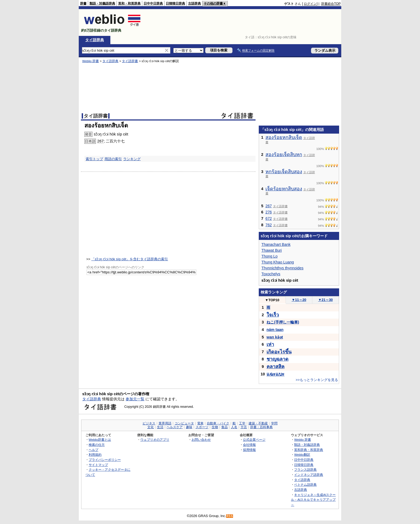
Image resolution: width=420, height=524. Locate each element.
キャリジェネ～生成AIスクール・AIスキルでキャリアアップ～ (313, 500)
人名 (234, 427)
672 (269, 218)
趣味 (189, 427)
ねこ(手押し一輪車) (283, 322)
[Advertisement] (243, 22)
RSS (230, 516)
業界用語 (165, 423)
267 (100, 141)
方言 (244, 427)
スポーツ (202, 427)
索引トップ (94, 159)
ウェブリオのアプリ (155, 440)
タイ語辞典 (95, 40)
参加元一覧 (135, 399)
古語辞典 (194, 3)
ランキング (132, 159)
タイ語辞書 (130, 61)
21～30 (326, 300)
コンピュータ (184, 423)
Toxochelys (271, 274)
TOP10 (272, 300)
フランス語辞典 (305, 470)
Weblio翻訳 (302, 455)
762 (269, 225)
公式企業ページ (254, 440)
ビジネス (149, 423)
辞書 (83, 3)
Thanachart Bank (276, 244)
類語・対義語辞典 (102, 3)
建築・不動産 (258, 423)
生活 (160, 427)
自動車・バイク (218, 423)
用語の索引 (113, 159)
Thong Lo (269, 256)
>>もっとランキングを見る (317, 380)
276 (269, 212)
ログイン (310, 4)
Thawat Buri (272, 250)
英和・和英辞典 (129, 3)
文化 (151, 427)
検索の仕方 (97, 445)
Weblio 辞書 (91, 61)
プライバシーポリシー (105, 460)
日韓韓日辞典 (175, 3)
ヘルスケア (175, 427)
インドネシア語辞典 (309, 475)
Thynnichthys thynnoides (282, 268)
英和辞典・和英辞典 (309, 450)
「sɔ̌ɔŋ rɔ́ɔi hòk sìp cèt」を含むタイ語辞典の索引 (130, 259)
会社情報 (249, 445)
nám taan (275, 330)
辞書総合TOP (331, 4)
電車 (200, 423)
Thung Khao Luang (278, 262)
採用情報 (249, 450)
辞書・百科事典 (261, 427)
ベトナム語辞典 (305, 485)
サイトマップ (98, 465)
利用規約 (95, 455)
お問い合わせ (201, 440)
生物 (215, 427)
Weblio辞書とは (100, 440)
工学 (242, 423)
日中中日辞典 (153, 3)
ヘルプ (93, 450)
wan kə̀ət (275, 337)
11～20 (299, 300)
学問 (274, 423)
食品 (224, 427)
